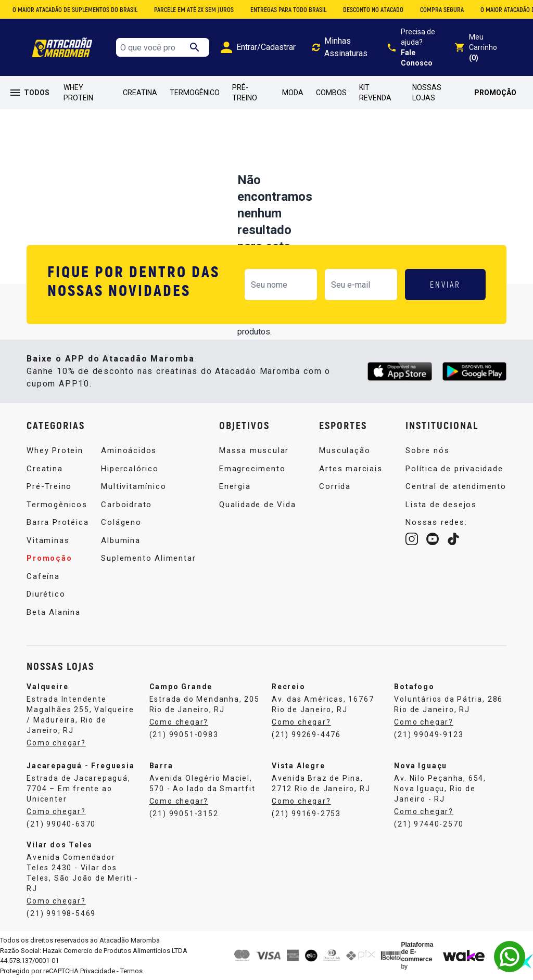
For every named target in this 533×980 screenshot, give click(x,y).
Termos (131, 971)
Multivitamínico (134, 486)
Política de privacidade (454, 469)
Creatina (140, 93)
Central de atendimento (456, 486)
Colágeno (121, 522)
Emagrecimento (252, 469)
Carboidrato (126, 505)
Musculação (345, 450)
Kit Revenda (375, 93)
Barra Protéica (58, 522)
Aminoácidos (129, 450)
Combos (331, 93)
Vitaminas (48, 540)
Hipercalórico (130, 469)
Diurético (46, 594)
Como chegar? (56, 743)
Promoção (495, 93)
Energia (235, 486)
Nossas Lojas (427, 93)
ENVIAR (445, 284)
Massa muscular (254, 450)
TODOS (30, 93)
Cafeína (43, 576)
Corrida (335, 486)
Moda (293, 93)
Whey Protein (78, 93)
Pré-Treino (245, 93)
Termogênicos (57, 505)
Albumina (120, 540)
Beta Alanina (54, 612)
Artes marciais (351, 469)
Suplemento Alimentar (148, 558)
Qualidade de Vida (258, 505)
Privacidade (98, 971)
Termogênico (195, 93)
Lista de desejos (441, 505)
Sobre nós (427, 450)
